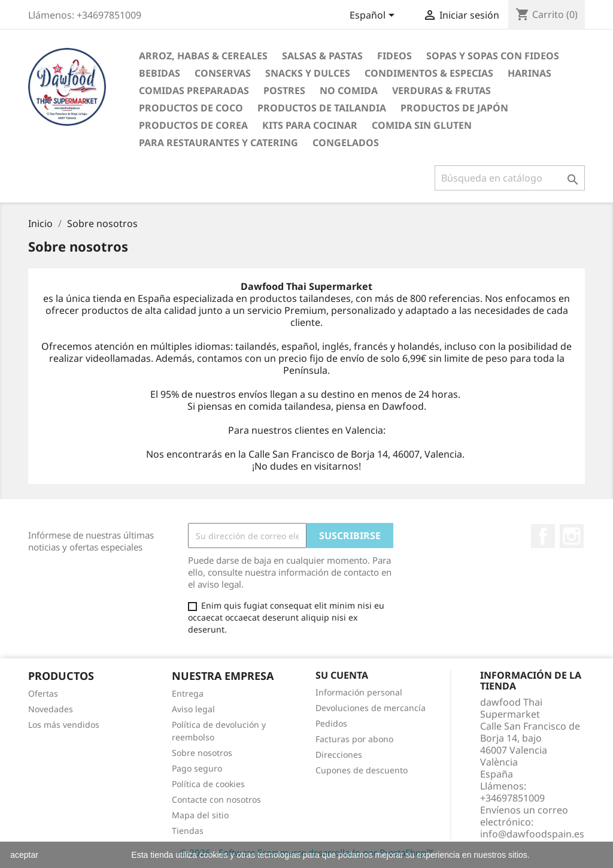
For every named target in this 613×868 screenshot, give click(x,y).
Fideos (394, 56)
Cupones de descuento (362, 770)
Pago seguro (197, 768)
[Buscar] (510, 178)
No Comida (349, 90)
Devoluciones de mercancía (371, 708)
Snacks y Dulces (308, 73)
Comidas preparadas (194, 90)
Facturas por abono (354, 739)
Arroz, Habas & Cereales (203, 56)
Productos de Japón (454, 108)
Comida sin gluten (422, 125)
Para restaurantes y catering (219, 143)
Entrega (188, 693)
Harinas (529, 73)
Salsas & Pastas (322, 56)
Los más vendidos (64, 725)
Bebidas (160, 73)
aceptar (24, 855)
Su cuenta (342, 675)
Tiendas (188, 831)
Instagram (572, 536)
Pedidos (331, 723)
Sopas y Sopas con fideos (493, 56)
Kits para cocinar (310, 125)
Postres (284, 90)
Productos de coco (191, 108)
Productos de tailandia (322, 108)
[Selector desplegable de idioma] (374, 16)
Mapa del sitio (200, 815)
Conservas (223, 73)
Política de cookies (208, 784)
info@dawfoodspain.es (532, 834)
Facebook (543, 536)
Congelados (346, 143)
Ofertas (43, 693)
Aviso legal (193, 709)
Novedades (51, 709)
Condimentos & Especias (429, 73)
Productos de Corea (193, 125)
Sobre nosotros (202, 753)
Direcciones (339, 754)
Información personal (359, 692)
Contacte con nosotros (216, 799)
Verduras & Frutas (441, 90)
